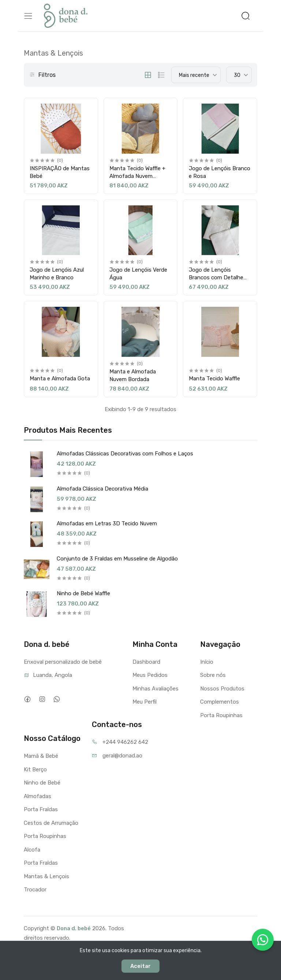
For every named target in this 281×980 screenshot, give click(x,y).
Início (207, 662)
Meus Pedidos (150, 675)
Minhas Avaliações (156, 689)
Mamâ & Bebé (41, 756)
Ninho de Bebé (42, 783)
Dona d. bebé (74, 928)
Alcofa (32, 850)
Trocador (35, 890)
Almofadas (38, 796)
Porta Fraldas (41, 809)
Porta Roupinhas (221, 715)
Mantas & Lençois (46, 876)
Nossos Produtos (222, 689)
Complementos (220, 702)
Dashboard (146, 662)
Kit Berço (35, 770)
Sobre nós (213, 675)
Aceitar (140, 966)
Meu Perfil (145, 702)
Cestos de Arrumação (51, 823)
